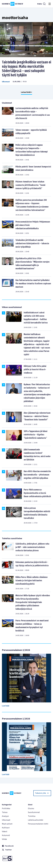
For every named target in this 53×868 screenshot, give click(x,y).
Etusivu (31, 808)
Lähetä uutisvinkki (36, 820)
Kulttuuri (6, 828)
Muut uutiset (7, 824)
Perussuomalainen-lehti (38, 824)
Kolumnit (6, 835)
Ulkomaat (6, 82)
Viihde (4, 839)
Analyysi (5, 816)
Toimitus (32, 816)
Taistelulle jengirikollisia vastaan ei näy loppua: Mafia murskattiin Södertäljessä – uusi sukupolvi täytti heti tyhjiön (26, 69)
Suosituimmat (34, 812)
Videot (5, 832)
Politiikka (6, 808)
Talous (5, 812)
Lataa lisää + (26, 92)
